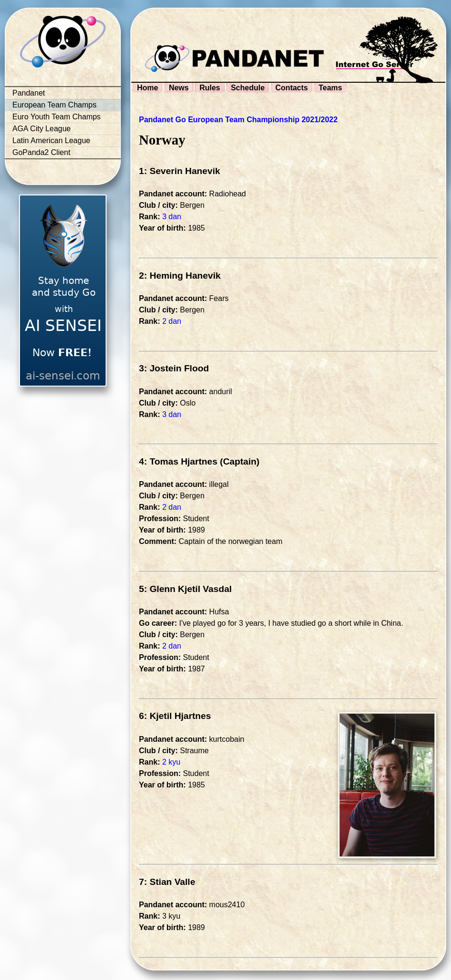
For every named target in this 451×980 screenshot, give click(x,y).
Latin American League (51, 141)
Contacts (292, 88)
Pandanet (29, 93)
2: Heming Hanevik (180, 276)
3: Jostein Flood (174, 368)
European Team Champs (54, 105)
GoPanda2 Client (41, 152)
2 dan (172, 321)
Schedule (248, 88)
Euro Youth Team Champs (57, 117)
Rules (210, 88)
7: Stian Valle (167, 882)
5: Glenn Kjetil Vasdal (185, 589)
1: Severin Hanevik (180, 171)
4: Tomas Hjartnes (178, 461)
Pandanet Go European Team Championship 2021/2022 (238, 120)
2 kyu (171, 762)
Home (147, 88)
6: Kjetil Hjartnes (175, 716)
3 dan (172, 217)
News (179, 88)
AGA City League (42, 129)
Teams (331, 88)
